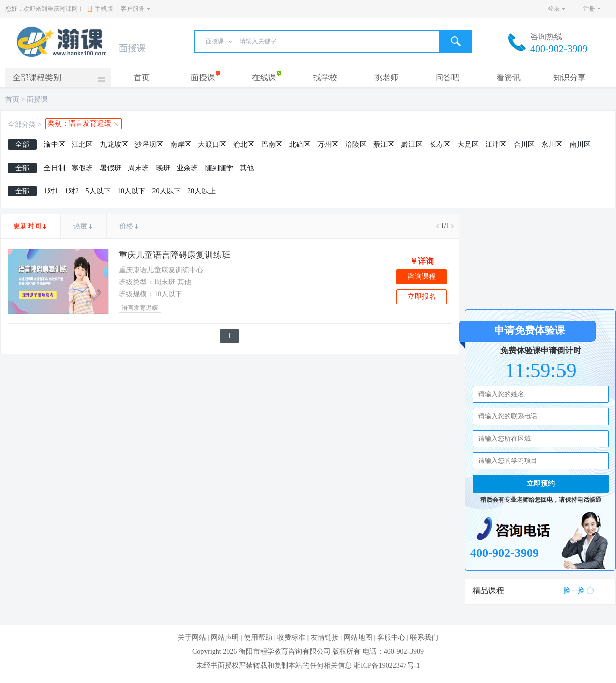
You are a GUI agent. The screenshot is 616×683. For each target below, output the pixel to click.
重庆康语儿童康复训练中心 (161, 270)
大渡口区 (212, 145)
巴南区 (272, 145)
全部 (22, 145)
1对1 (51, 191)
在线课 (264, 77)
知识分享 (570, 77)
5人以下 (98, 191)
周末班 (138, 168)
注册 (589, 9)
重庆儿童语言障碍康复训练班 (174, 255)
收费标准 (291, 637)
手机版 (100, 9)
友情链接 (325, 637)
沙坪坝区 (149, 145)
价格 (126, 226)
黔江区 (412, 145)
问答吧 (447, 77)
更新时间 (27, 226)
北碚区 (300, 145)
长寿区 (440, 145)
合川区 (524, 145)
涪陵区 (356, 145)
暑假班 (111, 168)
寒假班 (82, 168)
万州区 (328, 145)
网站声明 (225, 637)
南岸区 (181, 145)
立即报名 (422, 297)
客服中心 (391, 637)
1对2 (72, 191)
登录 (554, 9)
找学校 (325, 77)
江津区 (496, 145)
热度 (80, 226)
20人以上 (201, 191)
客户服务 (133, 9)
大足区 (468, 145)
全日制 (55, 168)
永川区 (552, 145)
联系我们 (424, 637)
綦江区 (384, 145)
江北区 (82, 145)
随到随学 (219, 168)
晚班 (163, 168)
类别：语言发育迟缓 (79, 123)
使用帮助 (258, 637)
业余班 (187, 168)
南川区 (580, 145)
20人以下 (167, 191)
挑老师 (386, 77)
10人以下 (131, 191)
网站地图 (358, 637)
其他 (247, 168)
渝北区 (244, 145)
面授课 (203, 77)
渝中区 (55, 145)
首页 (142, 77)
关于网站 (192, 637)
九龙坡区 (114, 145)
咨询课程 (422, 276)
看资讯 (508, 77)
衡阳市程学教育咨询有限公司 (285, 651)
